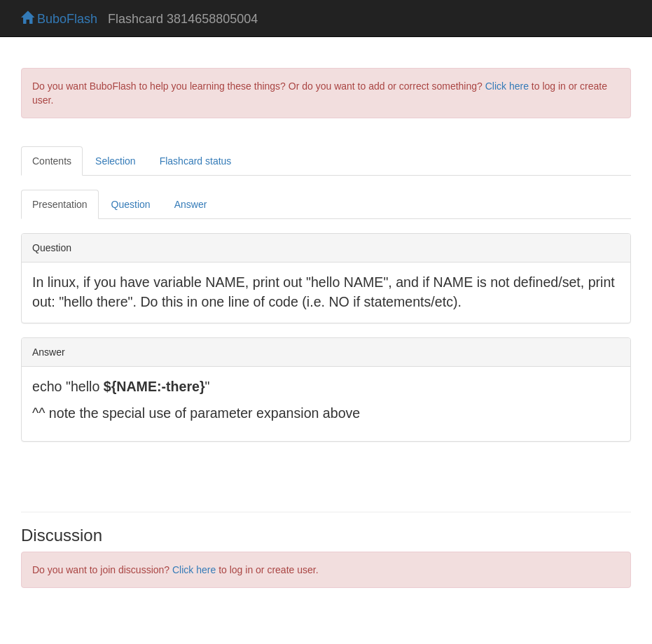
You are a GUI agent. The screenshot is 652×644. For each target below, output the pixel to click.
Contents (52, 161)
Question (131, 204)
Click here (507, 86)
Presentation (60, 204)
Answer (191, 204)
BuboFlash (59, 19)
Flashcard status (196, 161)
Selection (116, 161)
